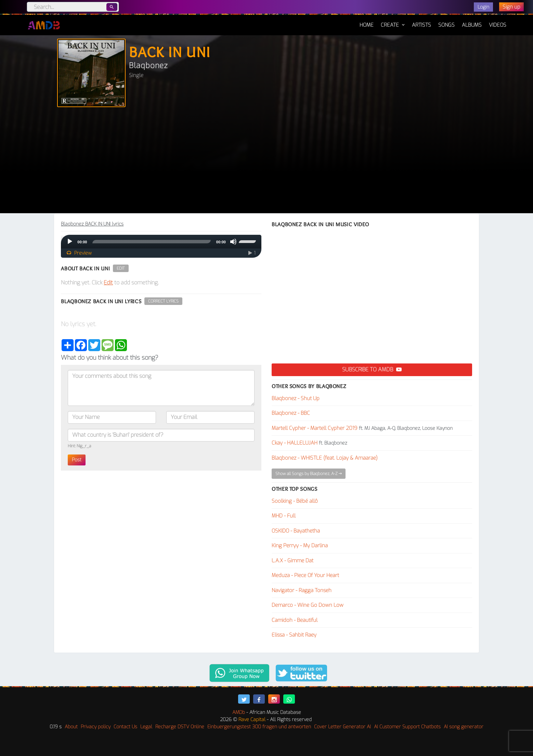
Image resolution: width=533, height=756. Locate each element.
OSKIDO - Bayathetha (296, 531)
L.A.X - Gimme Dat (292, 561)
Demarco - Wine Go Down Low (308, 605)
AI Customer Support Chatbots (407, 727)
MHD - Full (284, 516)
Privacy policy (96, 727)
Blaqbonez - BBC (291, 413)
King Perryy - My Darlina (300, 546)
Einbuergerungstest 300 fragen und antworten (259, 727)
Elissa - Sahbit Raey (294, 635)
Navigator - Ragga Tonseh (302, 590)
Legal (146, 727)
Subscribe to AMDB (372, 369)
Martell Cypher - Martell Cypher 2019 (315, 428)
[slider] (151, 242)
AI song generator (464, 727)
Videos (498, 25)
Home (367, 22)
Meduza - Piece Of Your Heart (305, 575)
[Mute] (233, 242)
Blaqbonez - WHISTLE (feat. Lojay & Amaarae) (325, 458)
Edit (121, 268)
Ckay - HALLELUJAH (295, 443)
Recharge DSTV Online (180, 727)
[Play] (70, 242)
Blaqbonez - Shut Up (296, 398)
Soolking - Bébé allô (295, 501)
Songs (446, 25)
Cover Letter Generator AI (342, 727)
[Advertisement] (266, 162)
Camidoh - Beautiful (295, 620)
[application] (161, 242)
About (71, 727)
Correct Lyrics (163, 301)
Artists (421, 25)
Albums (472, 25)
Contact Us (125, 727)
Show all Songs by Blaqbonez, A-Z (309, 474)
